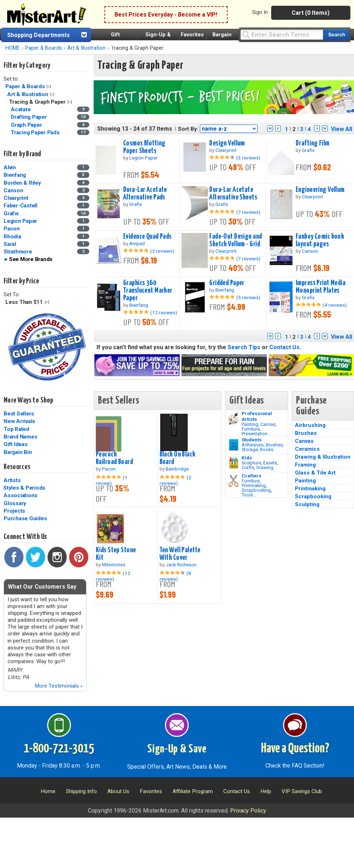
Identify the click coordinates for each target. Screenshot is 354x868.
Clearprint (16, 198)
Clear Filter (49, 87)
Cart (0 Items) (311, 13)
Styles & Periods (24, 488)
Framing (305, 465)
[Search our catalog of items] (336, 35)
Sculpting (307, 504)
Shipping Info (81, 791)
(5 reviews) (248, 297)
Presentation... (256, 434)
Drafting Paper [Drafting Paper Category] (29, 117)
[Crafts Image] (234, 463)
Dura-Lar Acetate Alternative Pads (145, 194)
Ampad (137, 243)
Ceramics (307, 449)
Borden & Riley (22, 183)
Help (266, 791)
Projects (14, 511)
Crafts (248, 467)
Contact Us (284, 347)
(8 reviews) (175, 576)
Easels (270, 463)
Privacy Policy (248, 811)
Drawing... (266, 467)
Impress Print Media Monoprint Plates (321, 287)
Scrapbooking (256, 490)
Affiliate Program (193, 791)
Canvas (268, 424)
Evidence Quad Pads (147, 237)
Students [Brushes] (252, 440)
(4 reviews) (335, 305)
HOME (13, 48)
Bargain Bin (18, 452)
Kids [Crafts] (247, 458)
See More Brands (31, 259)
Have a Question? (295, 749)
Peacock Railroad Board (114, 458)
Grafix (11, 213)
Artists (12, 480)
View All (342, 129)
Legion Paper (20, 221)
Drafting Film (313, 143)
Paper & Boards (44, 48)
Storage (250, 449)
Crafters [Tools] (252, 476)
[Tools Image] (234, 481)
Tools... (249, 495)
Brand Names (20, 437)
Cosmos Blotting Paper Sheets (144, 147)
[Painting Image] (234, 419)
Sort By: (188, 129)
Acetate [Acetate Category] (21, 109)
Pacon (12, 229)
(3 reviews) (248, 158)
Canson (14, 190)
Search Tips (244, 347)
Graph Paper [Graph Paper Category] (27, 125)
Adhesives (253, 445)
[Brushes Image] (234, 445)
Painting (250, 424)
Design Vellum (227, 143)
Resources (17, 467)
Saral (10, 244)
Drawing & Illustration (323, 457)
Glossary (15, 503)
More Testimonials (59, 686)
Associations (21, 495)
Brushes (274, 445)
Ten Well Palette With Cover (180, 554)
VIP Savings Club (302, 791)
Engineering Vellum (320, 190)
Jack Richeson (181, 565)
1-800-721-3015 (59, 749)
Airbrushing (310, 425)
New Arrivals (19, 421)
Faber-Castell (21, 206)
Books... (268, 449)
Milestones (114, 565)
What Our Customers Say (42, 587)
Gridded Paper (227, 283)
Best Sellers (19, 414)
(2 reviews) (162, 251)
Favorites (192, 35)
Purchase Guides (25, 518)
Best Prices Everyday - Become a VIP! (166, 15)
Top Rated (16, 429)
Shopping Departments (39, 35)
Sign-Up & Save (177, 749)
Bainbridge (177, 469)
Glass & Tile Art (315, 473)
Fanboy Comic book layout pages (320, 240)
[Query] (282, 34)
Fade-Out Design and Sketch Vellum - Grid (236, 240)
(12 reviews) (164, 312)
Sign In (260, 12)
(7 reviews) (248, 212)
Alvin (10, 167)
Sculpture (251, 463)
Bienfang (15, 175)
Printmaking (254, 485)
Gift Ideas (16, 444)
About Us (118, 791)
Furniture (251, 429)
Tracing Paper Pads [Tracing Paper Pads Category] (36, 132)
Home (48, 791)
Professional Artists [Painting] (257, 416)
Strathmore (18, 252)
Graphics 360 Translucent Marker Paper (148, 291)
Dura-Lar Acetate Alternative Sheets (233, 194)
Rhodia (12, 237)
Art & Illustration (86, 48)
